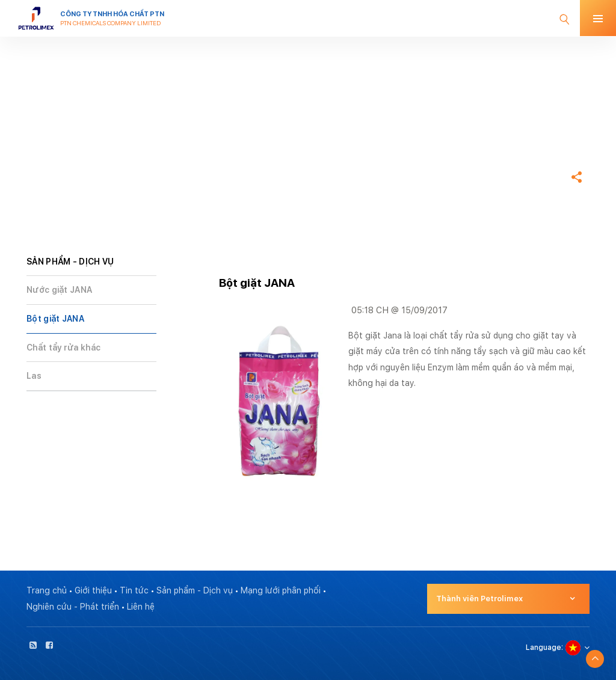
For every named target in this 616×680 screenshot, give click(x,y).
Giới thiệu (93, 590)
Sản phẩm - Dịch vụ (195, 590)
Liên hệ (141, 607)
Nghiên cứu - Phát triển (73, 607)
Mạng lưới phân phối (281, 590)
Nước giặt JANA (59, 290)
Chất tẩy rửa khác (63, 348)
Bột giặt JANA (55, 319)
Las (34, 376)
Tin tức (134, 590)
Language (544, 648)
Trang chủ (48, 141)
